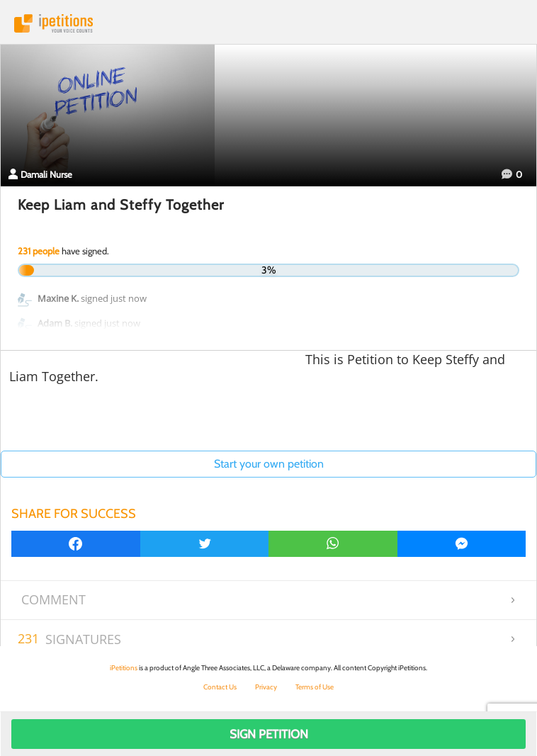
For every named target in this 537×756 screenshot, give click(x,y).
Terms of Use (315, 687)
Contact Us (220, 687)
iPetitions (268, 23)
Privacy (266, 687)
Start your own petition (269, 464)
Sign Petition (269, 734)
